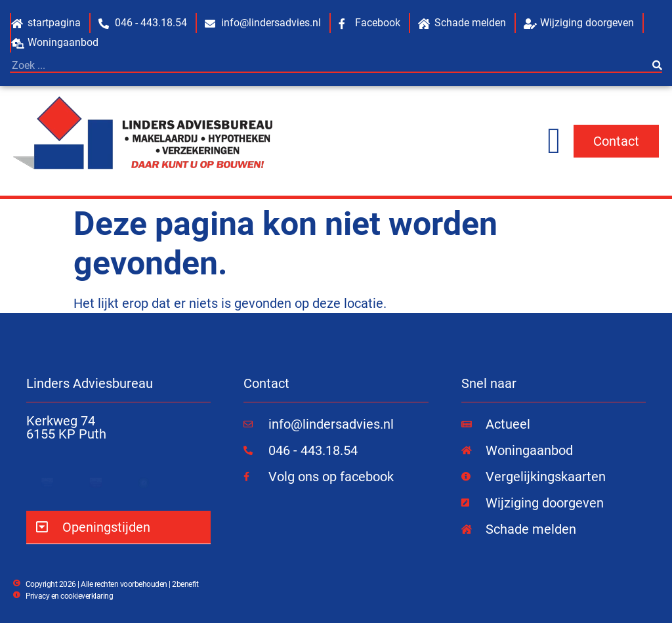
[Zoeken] (657, 65)
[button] (118, 527)
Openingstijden (106, 527)
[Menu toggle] (554, 141)
